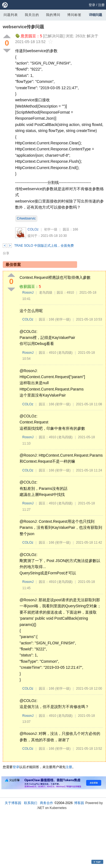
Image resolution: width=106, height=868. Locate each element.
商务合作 (47, 803)
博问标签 (74, 15)
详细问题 (96, 15)
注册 (101, 5)
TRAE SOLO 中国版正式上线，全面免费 (44, 246)
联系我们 (31, 803)
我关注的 (32, 15)
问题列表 (11, 15)
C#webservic (26, 218)
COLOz (33, 229)
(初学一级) (63, 319)
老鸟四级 (46, 293)
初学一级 (51, 229)
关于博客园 (13, 803)
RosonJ (28, 293)
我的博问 (53, 15)
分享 (6, 253)
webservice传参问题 (23, 27)
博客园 (79, 803)
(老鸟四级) (65, 353)
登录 (92, 5)
